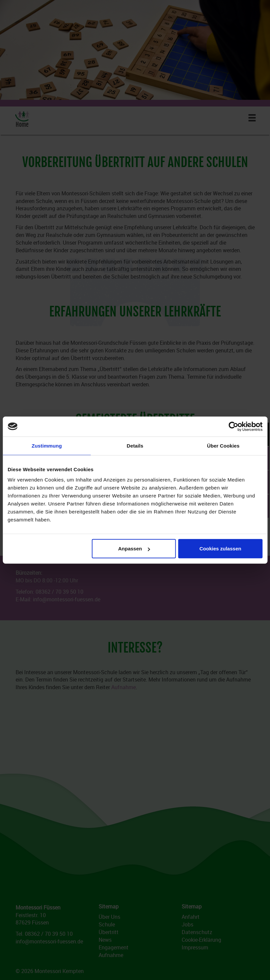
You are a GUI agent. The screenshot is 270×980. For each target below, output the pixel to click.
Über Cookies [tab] (223, 445)
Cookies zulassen (221, 549)
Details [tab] (135, 445)
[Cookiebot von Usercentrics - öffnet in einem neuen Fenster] (233, 426)
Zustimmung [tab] (47, 445)
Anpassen (134, 549)
